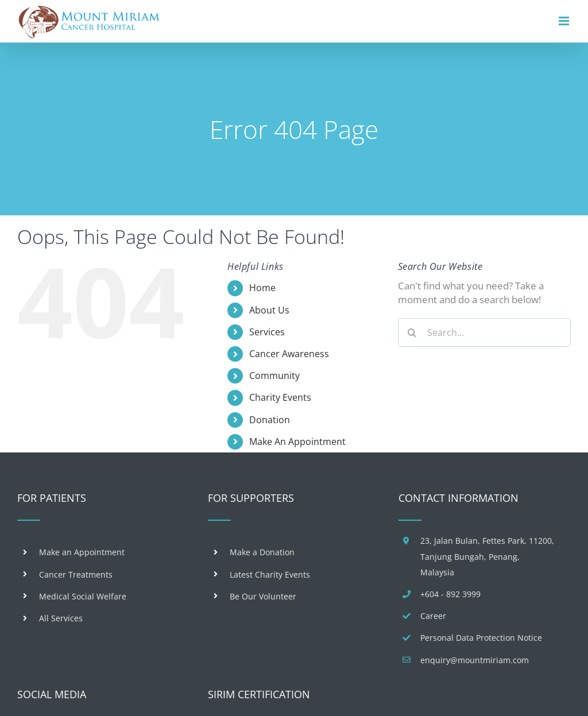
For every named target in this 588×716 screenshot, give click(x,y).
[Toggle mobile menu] (565, 21)
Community (274, 376)
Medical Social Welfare (83, 596)
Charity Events (280, 397)
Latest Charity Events (270, 574)
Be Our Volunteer (263, 596)
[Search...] (484, 332)
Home (262, 288)
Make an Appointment (82, 552)
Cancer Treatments (76, 574)
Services (267, 332)
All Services (61, 618)
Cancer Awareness (289, 354)
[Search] (412, 332)
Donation (270, 420)
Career (433, 616)
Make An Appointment (297, 442)
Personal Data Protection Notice (481, 638)
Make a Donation (262, 552)
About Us (269, 310)
